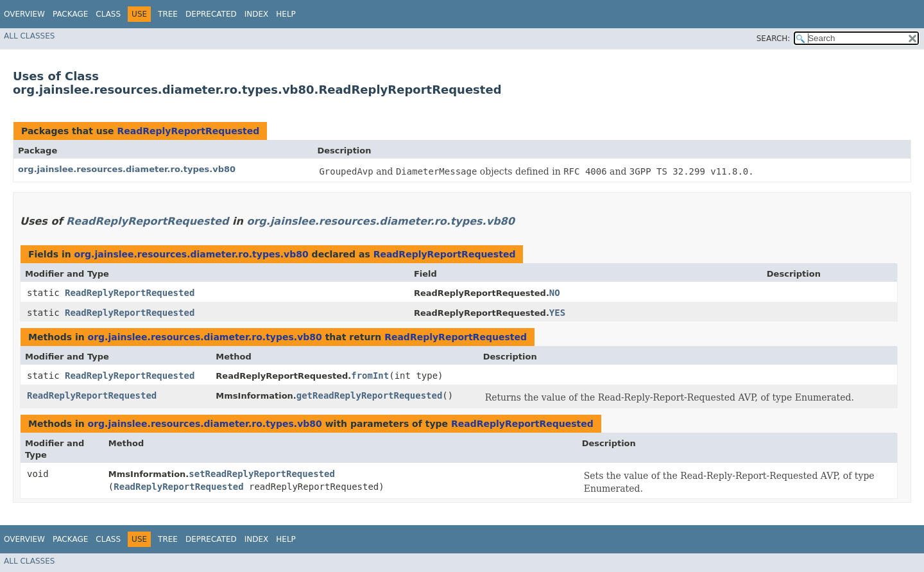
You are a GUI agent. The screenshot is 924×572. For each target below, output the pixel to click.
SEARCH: (774, 39)
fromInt (370, 376)
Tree (168, 14)
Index (257, 14)
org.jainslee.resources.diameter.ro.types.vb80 (127, 169)
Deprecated (211, 14)
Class (108, 14)
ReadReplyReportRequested (188, 131)
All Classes (29, 36)
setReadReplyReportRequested (262, 474)
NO (555, 293)
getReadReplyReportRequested (370, 395)
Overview (24, 14)
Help (286, 14)
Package (70, 14)
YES (557, 313)
